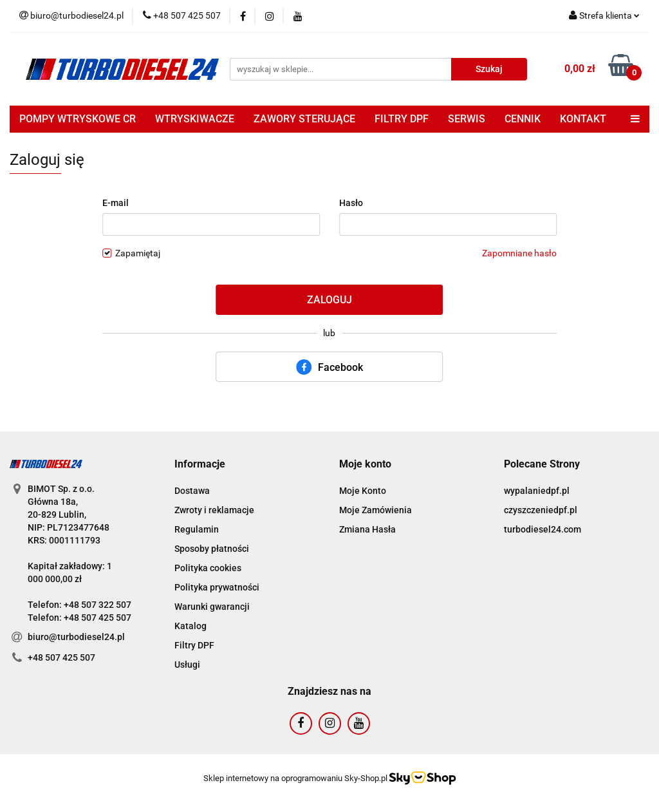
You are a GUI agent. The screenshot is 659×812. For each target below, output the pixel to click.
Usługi (187, 665)
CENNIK (523, 119)
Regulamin (197, 529)
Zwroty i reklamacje (214, 510)
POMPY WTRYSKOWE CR (78, 119)
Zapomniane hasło (519, 253)
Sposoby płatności (212, 549)
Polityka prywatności (217, 587)
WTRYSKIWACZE (195, 119)
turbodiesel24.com (543, 529)
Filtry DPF (194, 645)
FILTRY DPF (402, 119)
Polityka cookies (208, 568)
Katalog (190, 626)
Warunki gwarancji (212, 607)
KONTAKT (583, 119)
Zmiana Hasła (367, 529)
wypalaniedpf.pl (537, 491)
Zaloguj (329, 300)
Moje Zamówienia (376, 510)
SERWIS (467, 119)
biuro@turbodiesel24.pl (76, 637)
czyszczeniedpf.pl (541, 510)
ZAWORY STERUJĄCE (304, 119)
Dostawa (192, 491)
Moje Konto (363, 491)
